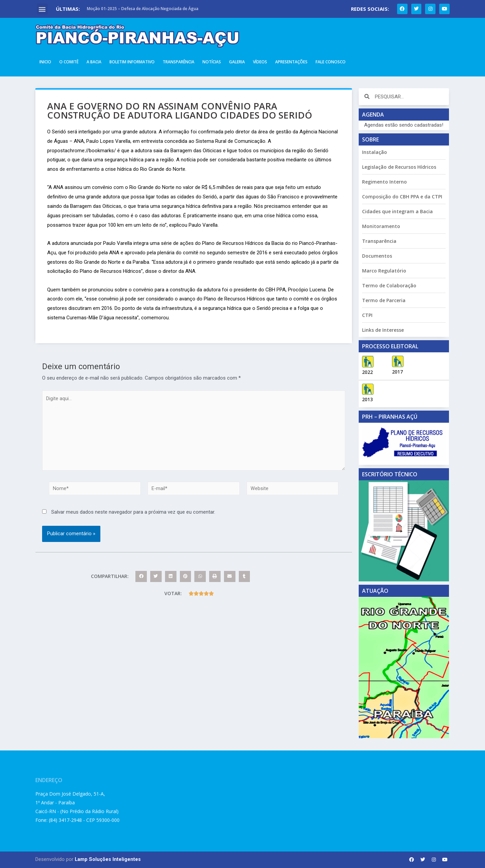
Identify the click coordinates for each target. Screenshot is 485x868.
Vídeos (260, 62)
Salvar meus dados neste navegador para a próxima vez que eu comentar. (133, 516)
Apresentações (291, 62)
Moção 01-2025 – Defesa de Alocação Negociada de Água (143, 9)
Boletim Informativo (132, 62)
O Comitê (69, 62)
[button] (42, 9)
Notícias (212, 62)
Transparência (179, 62)
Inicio (45, 62)
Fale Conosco (331, 62)
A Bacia (94, 62)
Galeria (237, 62)
